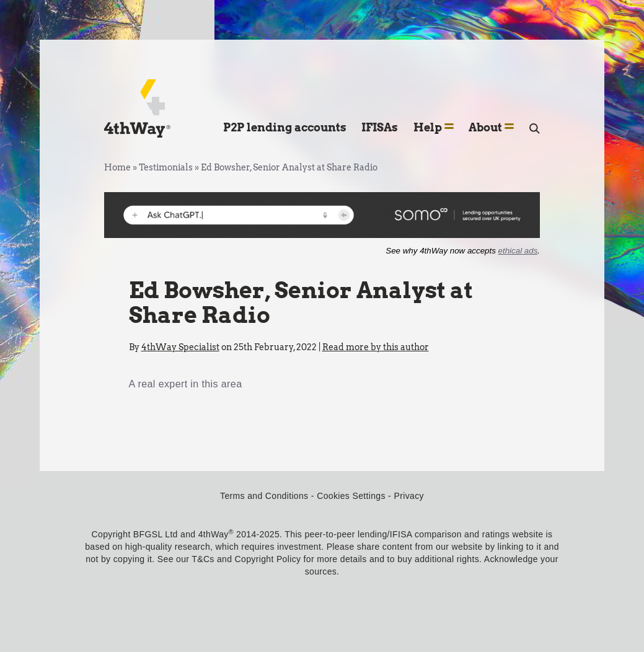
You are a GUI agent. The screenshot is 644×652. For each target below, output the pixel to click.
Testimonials (166, 167)
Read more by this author (376, 347)
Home (117, 167)
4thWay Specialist (180, 347)
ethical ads (518, 251)
